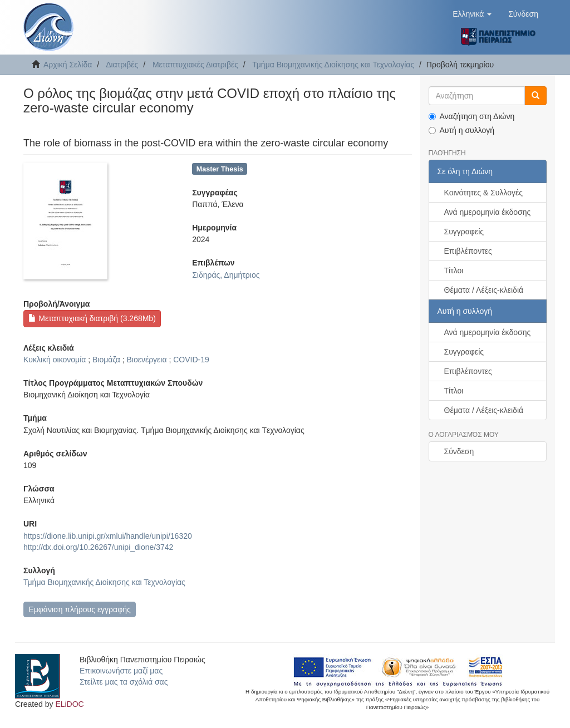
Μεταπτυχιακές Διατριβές (195, 65)
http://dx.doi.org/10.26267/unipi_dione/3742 (98, 547)
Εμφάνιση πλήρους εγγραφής (79, 609)
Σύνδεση (459, 451)
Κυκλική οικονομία (55, 360)
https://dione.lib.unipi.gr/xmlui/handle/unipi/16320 (108, 536)
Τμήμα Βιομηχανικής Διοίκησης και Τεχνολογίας (333, 65)
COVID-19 (191, 360)
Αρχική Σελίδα (68, 65)
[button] (472, 14)
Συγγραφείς (464, 232)
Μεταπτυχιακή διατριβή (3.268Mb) (92, 318)
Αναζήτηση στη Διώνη (472, 116)
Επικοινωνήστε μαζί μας (121, 671)
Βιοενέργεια (146, 360)
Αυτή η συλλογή (462, 130)
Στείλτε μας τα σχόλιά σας (124, 682)
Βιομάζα (106, 360)
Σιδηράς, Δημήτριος (226, 275)
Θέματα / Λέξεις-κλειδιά (484, 290)
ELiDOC (69, 704)
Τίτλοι (454, 270)
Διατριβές (122, 65)
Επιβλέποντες (468, 251)
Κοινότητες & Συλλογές (483, 193)
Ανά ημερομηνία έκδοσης (488, 212)
